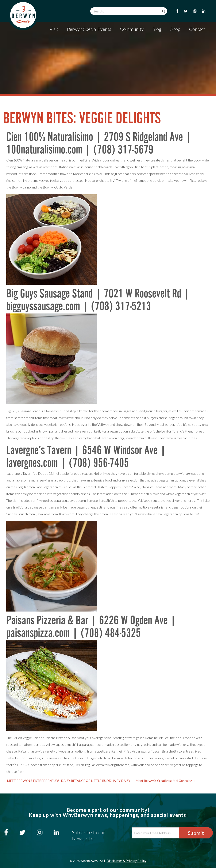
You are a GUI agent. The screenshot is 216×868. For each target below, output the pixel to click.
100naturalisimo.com (44, 150)
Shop (175, 29)
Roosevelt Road (57, 411)
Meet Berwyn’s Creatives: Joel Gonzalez (166, 781)
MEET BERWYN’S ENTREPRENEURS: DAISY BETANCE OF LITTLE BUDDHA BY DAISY (67, 781)
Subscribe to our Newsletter (88, 835)
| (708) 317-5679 (118, 150)
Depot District (49, 473)
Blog (157, 29)
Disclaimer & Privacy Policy (126, 861)
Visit (54, 29)
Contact (197, 29)
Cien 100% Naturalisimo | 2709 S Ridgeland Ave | (99, 138)
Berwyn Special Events (89, 29)
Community (132, 29)
